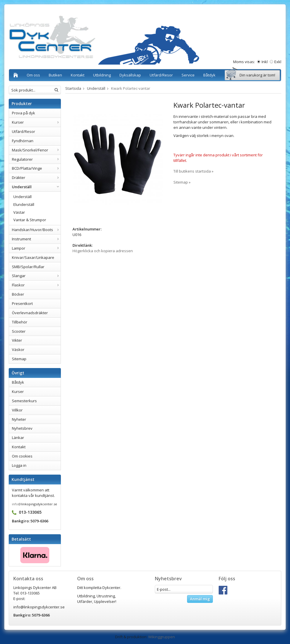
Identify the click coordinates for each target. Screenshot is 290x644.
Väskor (18, 350)
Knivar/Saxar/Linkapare (33, 257)
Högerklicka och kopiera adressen (103, 251)
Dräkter (36, 178)
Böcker (18, 294)
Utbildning (102, 75)
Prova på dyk (23, 113)
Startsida (73, 88)
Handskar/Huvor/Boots (36, 230)
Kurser (36, 122)
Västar (19, 212)
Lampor (36, 248)
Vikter (17, 340)
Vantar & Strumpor (30, 220)
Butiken (55, 75)
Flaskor (36, 285)
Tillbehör (20, 322)
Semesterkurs (24, 401)
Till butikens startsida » (193, 171)
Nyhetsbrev (22, 428)
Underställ (36, 187)
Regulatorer (36, 159)
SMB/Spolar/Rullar (28, 267)
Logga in (19, 465)
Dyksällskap (130, 75)
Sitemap (19, 359)
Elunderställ (24, 204)
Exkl (278, 62)
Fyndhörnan (23, 141)
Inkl (265, 62)
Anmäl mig (200, 599)
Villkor (17, 410)
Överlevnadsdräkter (30, 313)
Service (188, 75)
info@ (17, 504)
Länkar (18, 438)
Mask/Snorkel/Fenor (36, 150)
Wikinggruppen (162, 637)
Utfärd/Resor (161, 75)
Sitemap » (182, 182)
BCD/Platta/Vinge (36, 168)
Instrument (36, 239)
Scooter (19, 331)
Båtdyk (209, 75)
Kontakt (78, 75)
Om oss (33, 75)
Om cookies (22, 456)
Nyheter (19, 419)
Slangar (36, 276)
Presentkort (22, 303)
